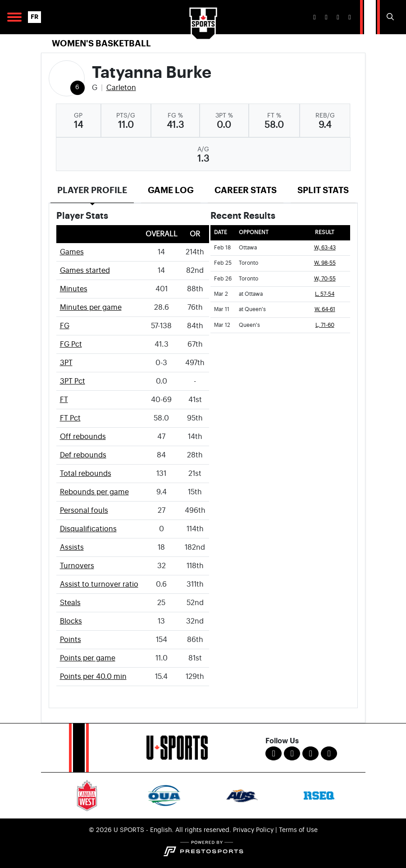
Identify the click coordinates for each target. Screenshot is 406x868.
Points (71, 640)
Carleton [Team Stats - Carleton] (121, 88)
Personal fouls (84, 511)
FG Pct (71, 344)
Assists (72, 547)
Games (72, 252)
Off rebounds (83, 437)
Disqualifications (88, 529)
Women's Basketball (101, 43)
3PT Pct (73, 381)
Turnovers (77, 566)
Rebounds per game (94, 492)
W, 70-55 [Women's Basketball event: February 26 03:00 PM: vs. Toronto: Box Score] (325, 279)
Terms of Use (298, 830)
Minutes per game (91, 307)
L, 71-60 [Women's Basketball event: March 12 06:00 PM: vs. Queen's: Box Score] (325, 325)
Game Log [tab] (171, 190)
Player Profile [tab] (92, 190)
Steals (70, 603)
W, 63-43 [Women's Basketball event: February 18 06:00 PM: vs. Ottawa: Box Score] (325, 248)
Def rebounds (83, 455)
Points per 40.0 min (93, 677)
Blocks (71, 621)
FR (34, 17)
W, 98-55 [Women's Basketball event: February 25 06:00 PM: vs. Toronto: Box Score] (325, 263)
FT (64, 400)
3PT (66, 363)
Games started (85, 271)
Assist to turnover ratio (99, 584)
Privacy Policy (253, 830)
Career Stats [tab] (246, 190)
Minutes (74, 289)
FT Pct (70, 418)
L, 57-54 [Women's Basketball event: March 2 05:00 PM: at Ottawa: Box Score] (325, 294)
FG (65, 326)
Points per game (88, 658)
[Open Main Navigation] (14, 17)
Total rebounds (86, 474)
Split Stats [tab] (323, 190)
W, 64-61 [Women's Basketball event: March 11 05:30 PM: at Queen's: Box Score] (325, 310)
